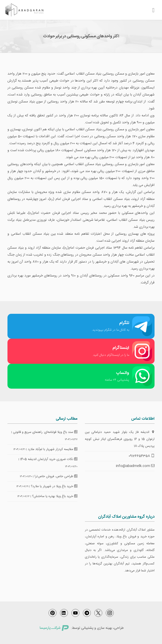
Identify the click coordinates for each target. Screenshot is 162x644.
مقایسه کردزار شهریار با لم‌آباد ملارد (53, 449)
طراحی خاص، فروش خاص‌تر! (56, 476)
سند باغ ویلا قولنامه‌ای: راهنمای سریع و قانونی (45, 432)
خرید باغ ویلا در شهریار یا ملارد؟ (54, 486)
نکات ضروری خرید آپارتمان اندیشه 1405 (49, 459)
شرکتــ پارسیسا (54, 628)
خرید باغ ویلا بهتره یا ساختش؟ (55, 496)
